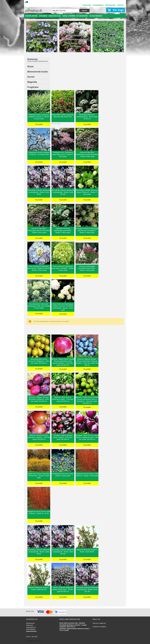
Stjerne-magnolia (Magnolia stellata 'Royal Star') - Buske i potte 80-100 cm (63, 589)
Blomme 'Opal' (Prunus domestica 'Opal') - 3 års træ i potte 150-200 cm (63, 399)
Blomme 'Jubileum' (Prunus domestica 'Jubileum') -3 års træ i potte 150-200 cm (39, 399)
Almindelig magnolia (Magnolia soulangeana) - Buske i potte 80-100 (63, 192)
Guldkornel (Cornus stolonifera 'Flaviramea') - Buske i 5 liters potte (39, 476)
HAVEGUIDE (87, 5)
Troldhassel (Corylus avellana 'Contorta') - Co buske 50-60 (39, 153)
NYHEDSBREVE (98, 5)
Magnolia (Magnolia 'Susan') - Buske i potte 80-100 (39, 588)
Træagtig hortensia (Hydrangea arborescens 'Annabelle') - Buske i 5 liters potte (87, 231)
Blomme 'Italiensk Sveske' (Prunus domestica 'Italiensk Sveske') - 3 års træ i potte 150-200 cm (87, 362)
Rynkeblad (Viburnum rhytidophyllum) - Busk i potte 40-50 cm (87, 117)
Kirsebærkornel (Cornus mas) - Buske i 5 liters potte (63, 475)
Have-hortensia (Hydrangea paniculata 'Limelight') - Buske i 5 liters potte (63, 268)
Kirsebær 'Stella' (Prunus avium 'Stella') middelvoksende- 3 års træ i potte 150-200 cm (87, 437)
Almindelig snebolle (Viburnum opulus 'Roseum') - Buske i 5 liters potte (87, 192)
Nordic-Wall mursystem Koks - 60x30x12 (72, 623)
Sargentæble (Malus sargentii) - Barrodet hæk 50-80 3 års (63, 116)
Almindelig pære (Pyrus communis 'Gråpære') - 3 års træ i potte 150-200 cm (39, 361)
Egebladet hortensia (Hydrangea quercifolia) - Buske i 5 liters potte (63, 231)
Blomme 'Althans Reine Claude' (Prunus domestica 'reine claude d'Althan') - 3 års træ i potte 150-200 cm (63, 362)
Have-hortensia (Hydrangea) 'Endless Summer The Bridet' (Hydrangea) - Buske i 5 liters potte (63, 307)
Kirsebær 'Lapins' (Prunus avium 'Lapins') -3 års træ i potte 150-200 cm (63, 437)
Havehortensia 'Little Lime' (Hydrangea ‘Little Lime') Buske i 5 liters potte (39, 306)
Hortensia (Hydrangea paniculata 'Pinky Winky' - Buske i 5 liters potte (87, 268)
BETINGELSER (110, 5)
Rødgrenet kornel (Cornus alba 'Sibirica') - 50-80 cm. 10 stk (39, 512)
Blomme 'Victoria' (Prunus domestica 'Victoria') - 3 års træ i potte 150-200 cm (39, 437)
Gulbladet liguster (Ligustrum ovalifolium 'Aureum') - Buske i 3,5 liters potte (39, 117)
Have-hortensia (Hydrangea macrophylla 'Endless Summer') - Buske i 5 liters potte (39, 268)
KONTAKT (121, 5)
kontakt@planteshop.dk (34, 641)
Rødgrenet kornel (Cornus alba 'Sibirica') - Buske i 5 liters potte (87, 475)
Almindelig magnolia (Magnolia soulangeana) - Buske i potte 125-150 (87, 589)
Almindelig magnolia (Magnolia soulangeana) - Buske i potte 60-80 (39, 192)
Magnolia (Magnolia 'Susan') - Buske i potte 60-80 (87, 551)
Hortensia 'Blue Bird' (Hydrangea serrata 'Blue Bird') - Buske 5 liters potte (87, 154)
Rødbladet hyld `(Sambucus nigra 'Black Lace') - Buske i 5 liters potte (63, 154)
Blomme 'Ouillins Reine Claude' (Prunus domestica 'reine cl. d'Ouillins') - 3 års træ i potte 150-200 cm (87, 400)
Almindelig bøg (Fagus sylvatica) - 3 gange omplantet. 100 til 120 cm (73, 626)
